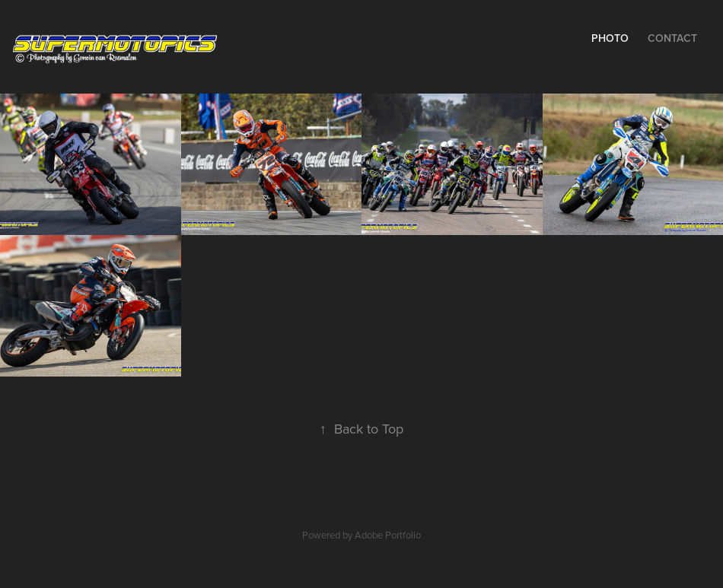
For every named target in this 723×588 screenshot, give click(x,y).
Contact (672, 38)
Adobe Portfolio (388, 535)
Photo (610, 38)
